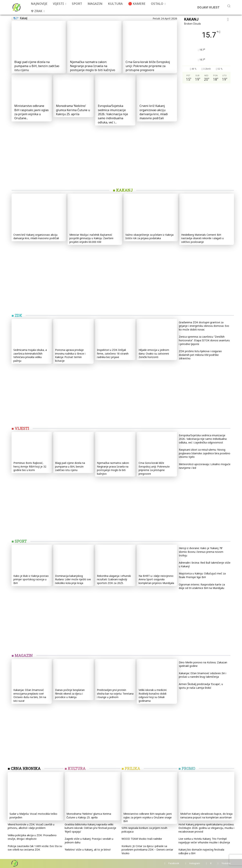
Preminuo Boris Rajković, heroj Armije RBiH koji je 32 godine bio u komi (30, 466)
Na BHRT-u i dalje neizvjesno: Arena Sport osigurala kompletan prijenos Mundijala (156, 579)
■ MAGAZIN (22, 655)
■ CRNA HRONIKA (24, 768)
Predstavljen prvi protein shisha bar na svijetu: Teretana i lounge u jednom (115, 693)
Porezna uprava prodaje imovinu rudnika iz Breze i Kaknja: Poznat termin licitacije (70, 355)
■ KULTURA (75, 768)
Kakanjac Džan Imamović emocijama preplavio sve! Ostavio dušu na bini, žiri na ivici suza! (30, 695)
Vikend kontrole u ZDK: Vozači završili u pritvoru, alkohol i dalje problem (31, 826)
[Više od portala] (16, 7)
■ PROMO (187, 768)
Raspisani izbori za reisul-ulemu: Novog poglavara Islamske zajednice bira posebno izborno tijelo (205, 453)
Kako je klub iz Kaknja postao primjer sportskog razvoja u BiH (31, 579)
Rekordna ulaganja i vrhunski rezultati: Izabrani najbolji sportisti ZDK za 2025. (114, 579)
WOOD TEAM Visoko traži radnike (142, 839)
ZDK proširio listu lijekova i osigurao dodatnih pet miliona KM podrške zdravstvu (200, 355)
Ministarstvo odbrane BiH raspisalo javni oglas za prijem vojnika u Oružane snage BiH (148, 817)
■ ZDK (17, 315)
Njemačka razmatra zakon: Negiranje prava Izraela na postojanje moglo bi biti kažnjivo (93, 66)
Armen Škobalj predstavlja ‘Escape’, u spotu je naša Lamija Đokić (201, 686)
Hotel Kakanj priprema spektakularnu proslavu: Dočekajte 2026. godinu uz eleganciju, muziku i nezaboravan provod (206, 828)
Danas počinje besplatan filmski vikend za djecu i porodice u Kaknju (70, 693)
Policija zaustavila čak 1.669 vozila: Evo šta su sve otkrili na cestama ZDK (35, 848)
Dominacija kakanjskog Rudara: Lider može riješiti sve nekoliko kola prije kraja (73, 579)
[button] (229, 6)
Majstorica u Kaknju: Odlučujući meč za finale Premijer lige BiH (202, 575)
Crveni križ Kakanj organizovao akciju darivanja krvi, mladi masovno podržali (154, 112)
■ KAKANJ (123, 190)
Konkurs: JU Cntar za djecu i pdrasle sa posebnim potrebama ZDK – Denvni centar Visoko (147, 850)
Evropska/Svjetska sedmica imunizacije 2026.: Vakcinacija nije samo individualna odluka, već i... (113, 114)
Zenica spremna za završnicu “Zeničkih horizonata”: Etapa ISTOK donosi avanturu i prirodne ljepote (204, 340)
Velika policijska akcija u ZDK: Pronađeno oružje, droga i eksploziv (32, 837)
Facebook (174, 863)
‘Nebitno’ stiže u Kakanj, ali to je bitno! (88, 850)
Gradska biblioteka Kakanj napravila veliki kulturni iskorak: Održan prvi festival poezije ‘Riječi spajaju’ (90, 828)
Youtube (226, 863)
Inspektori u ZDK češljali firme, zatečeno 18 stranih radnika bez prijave (113, 353)
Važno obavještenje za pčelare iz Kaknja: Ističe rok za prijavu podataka (150, 237)
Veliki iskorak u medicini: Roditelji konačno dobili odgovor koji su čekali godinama (153, 695)
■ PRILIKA (131, 768)
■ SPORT (19, 541)
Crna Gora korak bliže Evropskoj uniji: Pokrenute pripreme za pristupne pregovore (148, 66)
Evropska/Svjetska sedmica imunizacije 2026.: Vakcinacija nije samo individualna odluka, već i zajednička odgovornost (203, 439)
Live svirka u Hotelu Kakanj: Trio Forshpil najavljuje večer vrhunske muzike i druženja (204, 841)
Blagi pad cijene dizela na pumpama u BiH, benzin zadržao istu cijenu (37, 66)
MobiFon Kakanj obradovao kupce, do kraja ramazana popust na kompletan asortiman (206, 816)
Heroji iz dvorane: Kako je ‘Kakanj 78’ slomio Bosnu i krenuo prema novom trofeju (201, 552)
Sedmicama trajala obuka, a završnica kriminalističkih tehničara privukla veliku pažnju (30, 355)
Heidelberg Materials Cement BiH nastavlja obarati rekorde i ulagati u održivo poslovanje (202, 238)
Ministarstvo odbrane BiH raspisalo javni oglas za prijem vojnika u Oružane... (31, 112)
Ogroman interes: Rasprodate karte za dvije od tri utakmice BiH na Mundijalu (202, 586)
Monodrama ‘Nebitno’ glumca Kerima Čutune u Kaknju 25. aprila (73, 110)
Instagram (195, 863)
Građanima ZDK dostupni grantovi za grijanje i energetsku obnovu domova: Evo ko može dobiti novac (204, 326)
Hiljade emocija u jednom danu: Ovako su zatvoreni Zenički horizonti (154, 353)
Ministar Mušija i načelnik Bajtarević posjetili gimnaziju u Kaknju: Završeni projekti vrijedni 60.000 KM (91, 238)
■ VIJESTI (20, 428)
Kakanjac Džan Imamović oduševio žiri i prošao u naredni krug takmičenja (203, 675)
